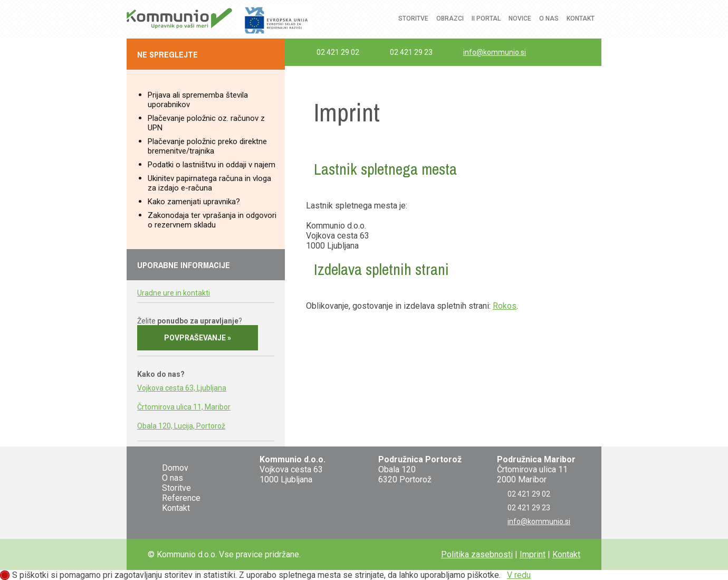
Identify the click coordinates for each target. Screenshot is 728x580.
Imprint (533, 554)
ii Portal (486, 18)
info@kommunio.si (495, 52)
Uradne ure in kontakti (174, 293)
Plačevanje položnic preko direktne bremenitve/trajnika (207, 146)
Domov (175, 468)
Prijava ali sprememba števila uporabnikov (198, 100)
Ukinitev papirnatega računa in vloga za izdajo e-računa (209, 183)
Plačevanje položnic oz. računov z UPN (206, 123)
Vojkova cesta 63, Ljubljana (182, 388)
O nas (549, 18)
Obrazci (450, 18)
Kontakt (581, 18)
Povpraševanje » (198, 338)
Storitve (413, 18)
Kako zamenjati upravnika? (194, 202)
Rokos (505, 306)
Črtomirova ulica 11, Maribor (184, 407)
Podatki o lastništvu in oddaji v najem (212, 165)
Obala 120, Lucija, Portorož (181, 426)
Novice (520, 18)
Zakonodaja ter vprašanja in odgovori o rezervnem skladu (212, 220)
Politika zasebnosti (477, 554)
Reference (181, 498)
